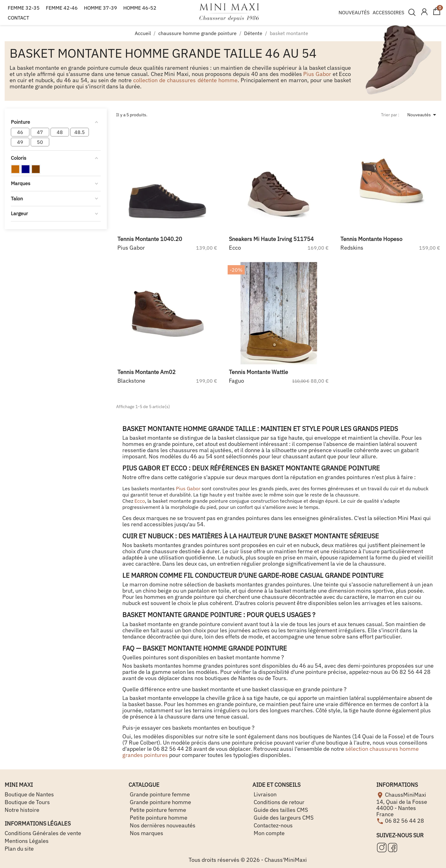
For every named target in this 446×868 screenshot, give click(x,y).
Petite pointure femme (157, 810)
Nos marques (146, 833)
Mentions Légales (27, 841)
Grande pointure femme (159, 794)
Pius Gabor (317, 74)
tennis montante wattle (258, 372)
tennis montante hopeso (371, 239)
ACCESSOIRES (388, 12)
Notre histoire (22, 810)
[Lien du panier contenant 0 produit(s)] (437, 14)
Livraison (265, 794)
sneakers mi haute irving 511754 (271, 239)
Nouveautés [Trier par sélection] (423, 115)
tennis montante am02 (146, 372)
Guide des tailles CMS (280, 810)
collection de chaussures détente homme (185, 80)
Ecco (140, 501)
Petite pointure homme (158, 818)
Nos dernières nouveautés (162, 825)
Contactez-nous (273, 825)
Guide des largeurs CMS (283, 818)
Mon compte (269, 833)
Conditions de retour (278, 802)
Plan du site (19, 849)
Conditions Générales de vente (43, 833)
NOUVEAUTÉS (354, 12)
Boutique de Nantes (29, 794)
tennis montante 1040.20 (150, 239)
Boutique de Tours (27, 802)
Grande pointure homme (160, 802)
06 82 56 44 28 (404, 820)
